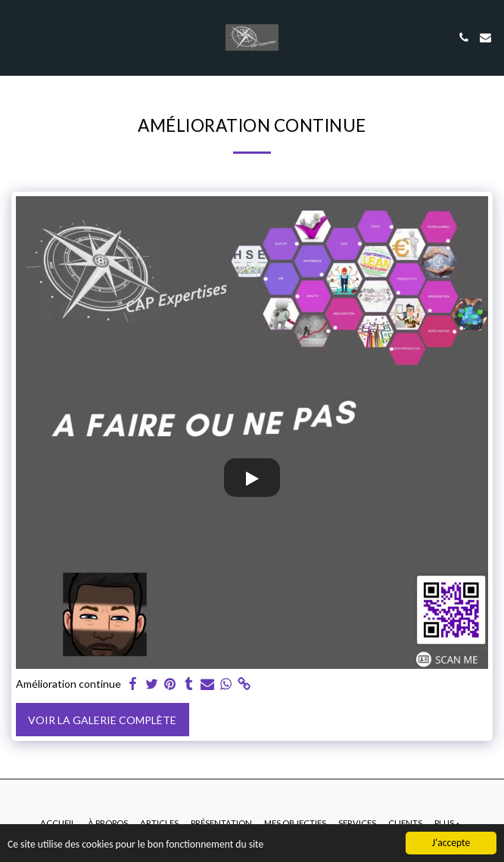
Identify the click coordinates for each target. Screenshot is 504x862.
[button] (17, 37)
